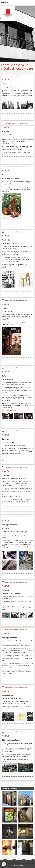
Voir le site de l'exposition (9, 410)
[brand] (5, 3)
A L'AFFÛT (6, 80)
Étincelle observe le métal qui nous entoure (16, 76)
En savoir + (16, 710)
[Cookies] (4, 864)
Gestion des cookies (17, 866)
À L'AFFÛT (6, 736)
